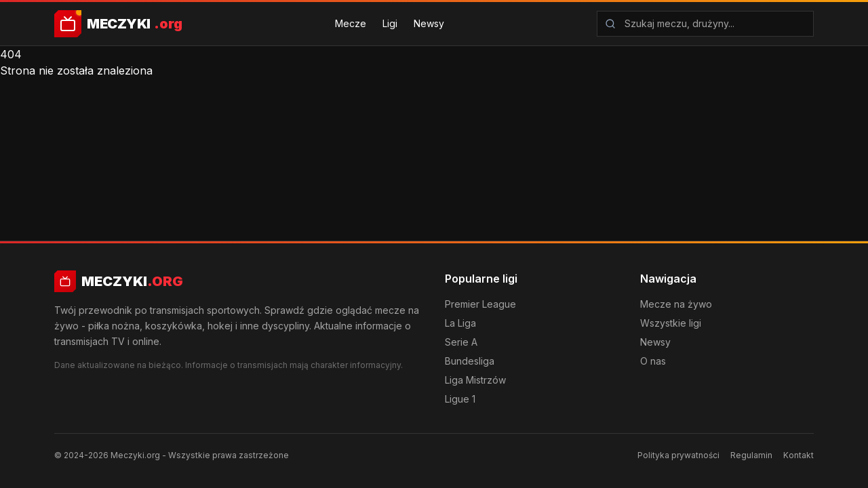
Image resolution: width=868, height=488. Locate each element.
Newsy (429, 23)
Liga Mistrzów (475, 380)
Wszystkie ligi (671, 323)
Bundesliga (470, 361)
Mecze (351, 23)
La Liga (460, 323)
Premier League (480, 304)
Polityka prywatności (678, 455)
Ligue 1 (460, 399)
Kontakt (798, 455)
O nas (653, 361)
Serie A (461, 342)
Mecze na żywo (676, 304)
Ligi (390, 23)
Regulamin (751, 455)
